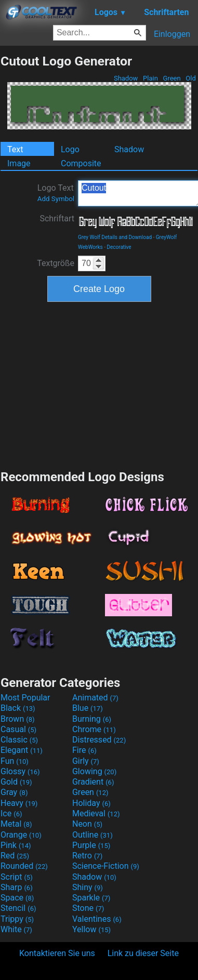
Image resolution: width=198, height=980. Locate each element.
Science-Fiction (106, 866)
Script (17, 877)
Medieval (96, 813)
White (16, 929)
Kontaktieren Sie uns (57, 953)
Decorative (119, 247)
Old (191, 78)
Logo (70, 149)
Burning (92, 719)
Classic (19, 740)
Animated (95, 698)
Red (15, 856)
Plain (150, 78)
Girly (86, 761)
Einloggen (172, 34)
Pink (16, 845)
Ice (11, 813)
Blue (88, 708)
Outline (93, 835)
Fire (84, 750)
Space (17, 898)
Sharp (17, 887)
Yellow (91, 929)
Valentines (97, 919)
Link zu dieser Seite (143, 953)
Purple (91, 845)
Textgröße (56, 263)
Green (172, 78)
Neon (87, 824)
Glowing (94, 771)
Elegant (22, 750)
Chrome (94, 729)
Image (19, 163)
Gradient (93, 782)
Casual (18, 729)
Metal (16, 824)
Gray (14, 792)
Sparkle (91, 898)
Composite (81, 163)
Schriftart (57, 218)
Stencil (18, 908)
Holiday (91, 803)
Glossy (20, 771)
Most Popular (25, 698)
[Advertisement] (99, 385)
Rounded (24, 866)
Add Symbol (56, 199)
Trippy (17, 919)
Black (18, 708)
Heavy (19, 803)
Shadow (126, 78)
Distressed (99, 740)
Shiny (88, 887)
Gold (16, 782)
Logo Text (56, 193)
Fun (15, 761)
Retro (87, 856)
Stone (88, 908)
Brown (17, 719)
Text (15, 149)
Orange (21, 835)
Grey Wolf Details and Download (115, 237)
